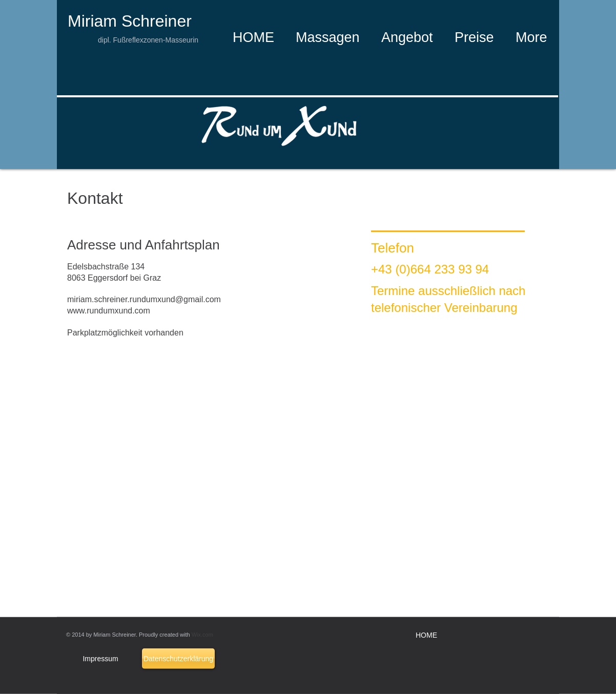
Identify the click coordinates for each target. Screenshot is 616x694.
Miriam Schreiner (130, 21)
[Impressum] (100, 659)
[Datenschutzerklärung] (178, 659)
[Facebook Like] (252, 10)
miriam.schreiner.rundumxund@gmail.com (144, 299)
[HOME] (426, 636)
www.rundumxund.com (109, 311)
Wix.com (202, 635)
